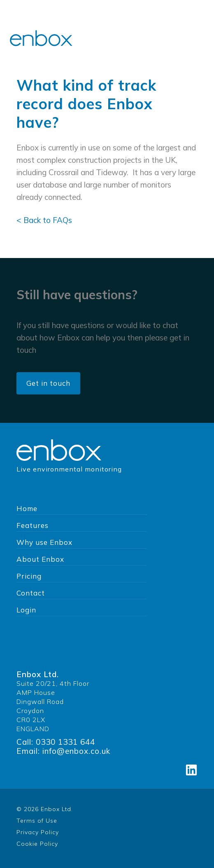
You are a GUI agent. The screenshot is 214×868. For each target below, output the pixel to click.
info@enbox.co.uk (76, 751)
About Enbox (40, 559)
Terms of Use (37, 821)
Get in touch (48, 383)
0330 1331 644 (65, 742)
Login (26, 610)
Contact (31, 593)
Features (33, 525)
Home (27, 508)
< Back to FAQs (44, 220)
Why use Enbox (44, 542)
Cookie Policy (37, 844)
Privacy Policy (38, 832)
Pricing (29, 576)
